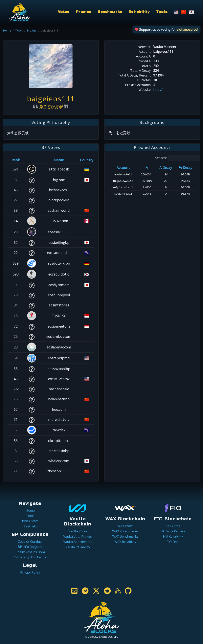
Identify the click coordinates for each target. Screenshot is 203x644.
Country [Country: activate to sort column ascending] (87, 160)
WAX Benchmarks (125, 536)
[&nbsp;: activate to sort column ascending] (32, 160)
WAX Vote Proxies (125, 531)
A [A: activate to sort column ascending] (147, 167)
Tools (162, 12)
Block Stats (30, 521)
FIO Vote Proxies (173, 531)
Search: (179, 158)
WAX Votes (125, 526)
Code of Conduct (30, 542)
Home (7, 30)
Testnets (30, 526)
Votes (64, 12)
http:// (158, 90)
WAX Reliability (125, 542)
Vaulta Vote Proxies (78, 537)
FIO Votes (173, 526)
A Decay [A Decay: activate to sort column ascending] (166, 167)
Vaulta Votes (78, 531)
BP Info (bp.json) (30, 547)
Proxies (84, 12)
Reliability (139, 12)
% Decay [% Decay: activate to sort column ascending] (186, 167)
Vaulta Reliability (78, 547)
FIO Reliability (173, 536)
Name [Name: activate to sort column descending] (59, 160)
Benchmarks (110, 12)
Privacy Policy (30, 572)
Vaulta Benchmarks (78, 542)
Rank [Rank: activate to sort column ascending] (16, 160)
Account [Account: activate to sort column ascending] (123, 167)
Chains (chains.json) (30, 552)
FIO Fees (173, 542)
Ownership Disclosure (30, 557)
